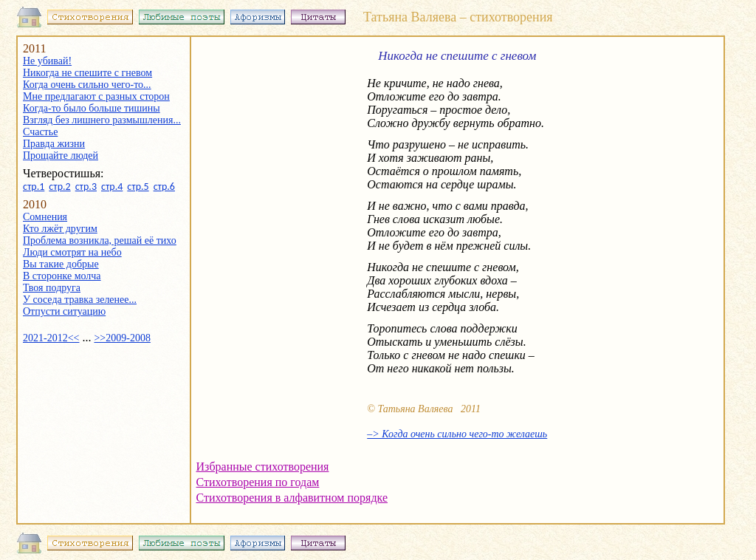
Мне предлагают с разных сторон (96, 96)
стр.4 (112, 187)
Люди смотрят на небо (72, 252)
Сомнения (45, 217)
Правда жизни (54, 144)
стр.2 (59, 187)
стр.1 (34, 187)
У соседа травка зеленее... (80, 300)
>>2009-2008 (122, 338)
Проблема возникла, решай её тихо (100, 240)
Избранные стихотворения (263, 467)
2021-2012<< (51, 338)
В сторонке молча (62, 276)
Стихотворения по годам (258, 482)
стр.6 (164, 187)
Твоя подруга (52, 288)
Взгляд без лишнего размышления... (102, 120)
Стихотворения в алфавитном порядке (292, 498)
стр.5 (138, 187)
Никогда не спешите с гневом (87, 73)
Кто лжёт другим (60, 229)
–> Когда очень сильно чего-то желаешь (457, 434)
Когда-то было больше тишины (92, 108)
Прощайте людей (61, 156)
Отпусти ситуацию (64, 311)
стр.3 (86, 187)
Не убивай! (47, 61)
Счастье (40, 132)
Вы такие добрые (61, 264)
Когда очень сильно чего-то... (87, 85)
